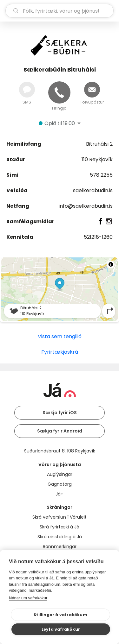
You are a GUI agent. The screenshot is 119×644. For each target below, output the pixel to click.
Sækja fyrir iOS (60, 413)
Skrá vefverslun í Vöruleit (60, 517)
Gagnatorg (60, 484)
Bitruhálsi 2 (99, 144)
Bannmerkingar (60, 546)
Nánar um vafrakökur (28, 598)
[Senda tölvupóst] (92, 90)
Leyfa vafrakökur (61, 629)
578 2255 (101, 175)
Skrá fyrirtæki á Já (60, 527)
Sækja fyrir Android (60, 431)
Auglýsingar (60, 474)
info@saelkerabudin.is (86, 206)
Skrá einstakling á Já (60, 537)
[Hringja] (59, 92)
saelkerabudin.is (93, 190)
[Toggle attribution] (111, 264)
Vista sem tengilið (60, 336)
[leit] (60, 11)
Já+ (60, 494)
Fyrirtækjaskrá (60, 352)
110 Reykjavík (97, 159)
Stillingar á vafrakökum (60, 615)
